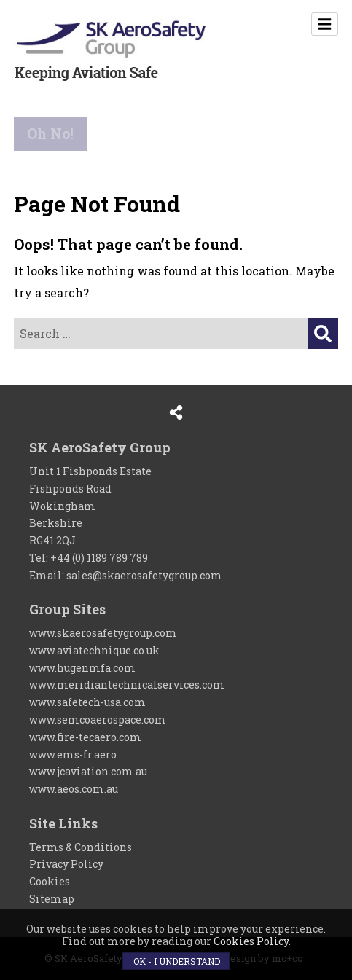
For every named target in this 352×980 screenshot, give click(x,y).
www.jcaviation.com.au (88, 771)
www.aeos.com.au (74, 789)
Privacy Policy (66, 864)
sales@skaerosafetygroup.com (144, 575)
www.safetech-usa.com (87, 702)
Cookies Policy (251, 941)
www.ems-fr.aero (73, 754)
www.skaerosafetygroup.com (103, 633)
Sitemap (52, 899)
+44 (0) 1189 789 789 (99, 558)
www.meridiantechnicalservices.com (127, 685)
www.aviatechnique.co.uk (94, 650)
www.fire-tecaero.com (85, 737)
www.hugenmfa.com (82, 668)
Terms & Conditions (81, 847)
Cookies (50, 881)
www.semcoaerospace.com (98, 720)
